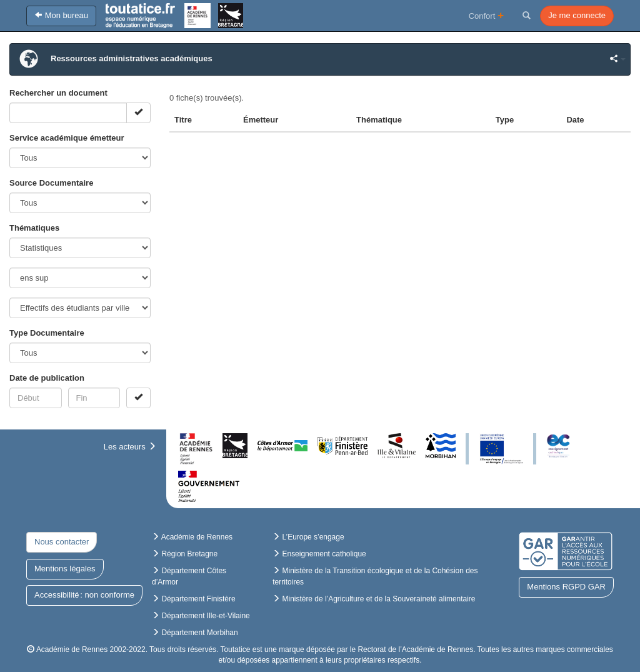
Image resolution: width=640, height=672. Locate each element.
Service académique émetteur (67, 138)
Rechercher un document (58, 93)
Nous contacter (62, 542)
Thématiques (34, 228)
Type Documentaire (47, 333)
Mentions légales (65, 569)
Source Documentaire (51, 183)
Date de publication (47, 378)
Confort (487, 15)
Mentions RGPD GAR (566, 587)
